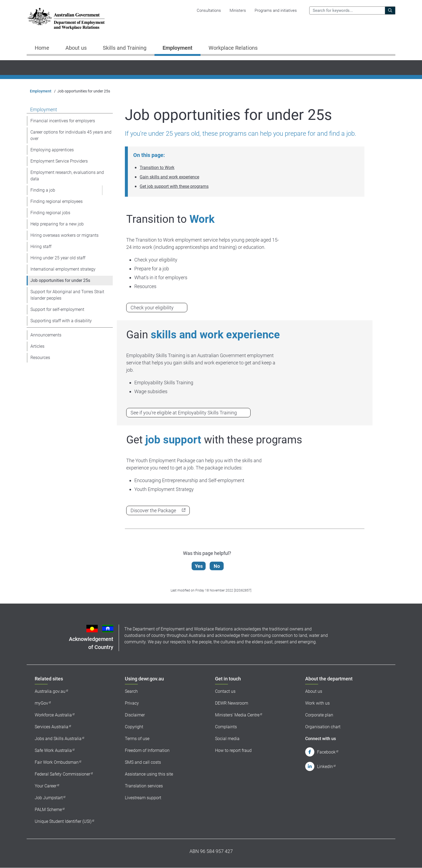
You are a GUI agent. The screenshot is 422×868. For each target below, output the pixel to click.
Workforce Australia (53, 715)
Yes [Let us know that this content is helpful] (200, 566)
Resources (40, 358)
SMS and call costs (143, 762)
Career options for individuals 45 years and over (71, 135)
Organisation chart (323, 727)
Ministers (238, 10)
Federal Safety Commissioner (62, 774)
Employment (41, 91)
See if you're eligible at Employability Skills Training (184, 413)
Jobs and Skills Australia (58, 739)
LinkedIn (325, 767)
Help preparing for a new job (57, 224)
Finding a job (43, 190)
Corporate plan (319, 715)
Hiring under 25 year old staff (58, 258)
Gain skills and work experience (169, 177)
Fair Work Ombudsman (57, 762)
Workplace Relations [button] (233, 48)
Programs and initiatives (276, 10)
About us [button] (76, 48)
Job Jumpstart (49, 798)
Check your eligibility (152, 308)
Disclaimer (135, 715)
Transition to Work (157, 168)
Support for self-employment (57, 309)
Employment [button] (177, 48)
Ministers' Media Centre (237, 715)
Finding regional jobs (50, 213)
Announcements (46, 335)
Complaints (226, 727)
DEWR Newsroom (232, 703)
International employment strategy (63, 269)
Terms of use (137, 739)
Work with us (317, 703)
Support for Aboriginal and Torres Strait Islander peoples (67, 295)
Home (42, 48)
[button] (107, 190)
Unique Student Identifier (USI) (63, 821)
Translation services (144, 786)
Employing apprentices (52, 150)
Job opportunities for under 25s (60, 280)
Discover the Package (153, 510)
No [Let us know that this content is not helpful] (218, 566)
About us (314, 691)
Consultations (209, 10)
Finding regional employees (57, 201)
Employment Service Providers (59, 161)
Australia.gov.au (50, 691)
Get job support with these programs (174, 186)
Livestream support (143, 798)
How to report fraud (233, 750)
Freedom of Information (147, 750)
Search (131, 691)
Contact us (225, 691)
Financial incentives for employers (63, 121)
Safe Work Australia (53, 750)
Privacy (132, 703)
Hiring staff (41, 247)
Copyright (134, 727)
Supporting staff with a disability (61, 321)
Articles (37, 346)
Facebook (326, 752)
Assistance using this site (149, 774)
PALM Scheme (48, 810)
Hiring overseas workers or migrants (64, 235)
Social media (227, 739)
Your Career (46, 786)
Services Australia (52, 727)
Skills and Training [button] (125, 48)
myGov (41, 703)
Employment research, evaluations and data (67, 176)
